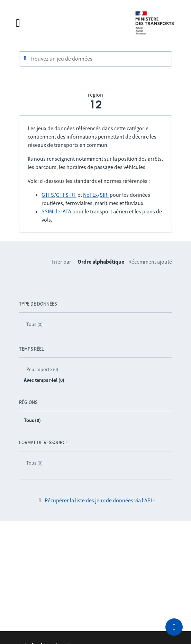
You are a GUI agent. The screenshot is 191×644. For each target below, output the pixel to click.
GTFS (48, 195)
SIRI (104, 195)
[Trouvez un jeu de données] (95, 59)
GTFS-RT (66, 195)
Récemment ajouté (150, 262)
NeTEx (90, 195)
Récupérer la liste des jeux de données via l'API (98, 500)
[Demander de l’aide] (174, 627)
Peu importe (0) (42, 369)
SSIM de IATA (56, 211)
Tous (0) (34, 324)
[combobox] (95, 59)
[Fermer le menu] (69, 23)
